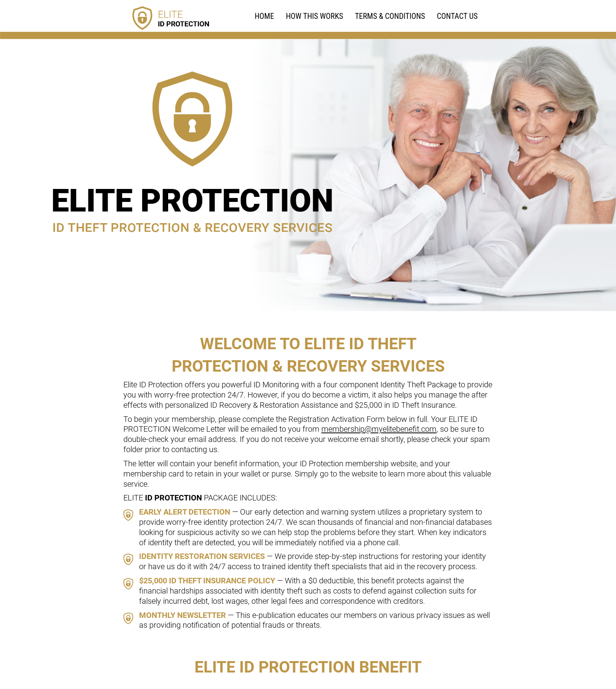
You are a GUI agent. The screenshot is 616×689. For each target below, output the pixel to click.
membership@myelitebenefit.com (379, 429)
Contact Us (457, 16)
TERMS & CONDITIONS (390, 16)
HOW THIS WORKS (315, 16)
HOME (264, 16)
